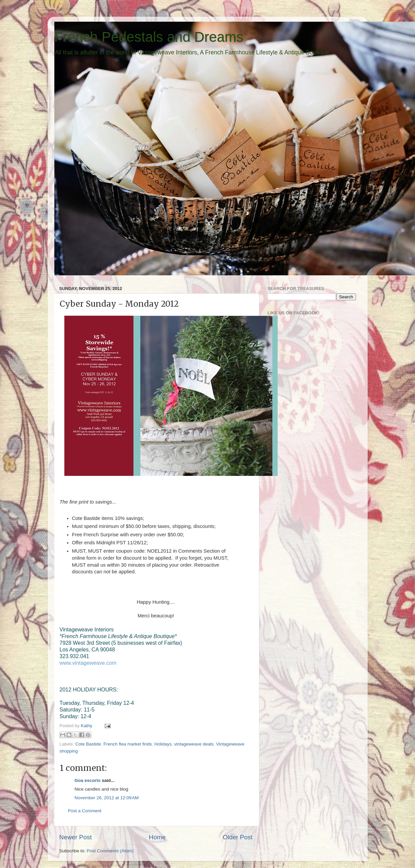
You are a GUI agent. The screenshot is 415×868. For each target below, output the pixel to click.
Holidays (163, 744)
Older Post (237, 837)
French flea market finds (128, 744)
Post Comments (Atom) (110, 851)
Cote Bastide (88, 744)
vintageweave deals (194, 744)
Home (157, 837)
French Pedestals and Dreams (149, 37)
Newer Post (76, 837)
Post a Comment (85, 811)
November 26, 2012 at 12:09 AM (107, 798)
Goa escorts (88, 780)
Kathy (87, 726)
